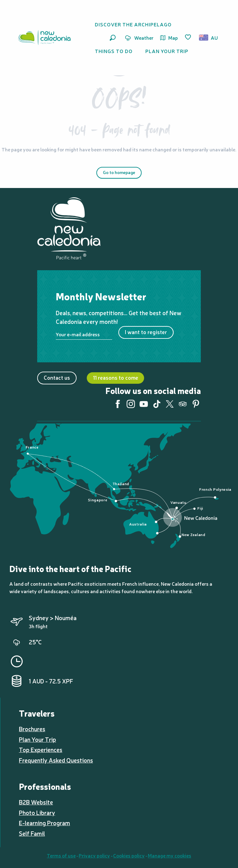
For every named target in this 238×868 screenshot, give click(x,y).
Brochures (32, 729)
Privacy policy (94, 855)
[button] (113, 38)
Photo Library (37, 812)
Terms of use (61, 855)
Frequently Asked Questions (56, 760)
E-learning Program (44, 823)
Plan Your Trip (37, 739)
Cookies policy (129, 855)
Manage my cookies (170, 855)
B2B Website (36, 802)
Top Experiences (41, 749)
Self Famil (32, 833)
